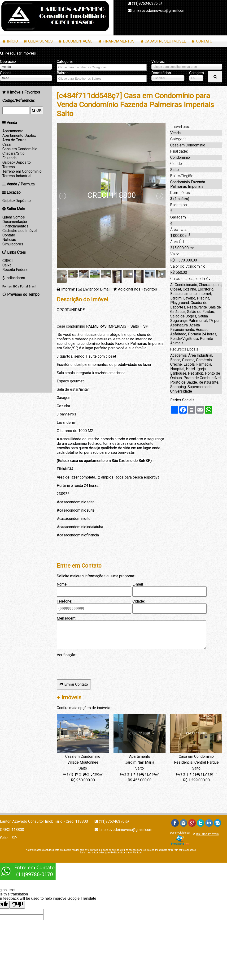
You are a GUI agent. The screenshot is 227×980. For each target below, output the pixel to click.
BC (15, 286)
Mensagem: (66, 618)
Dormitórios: (162, 73)
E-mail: (138, 584)
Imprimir (68, 289)
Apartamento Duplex (19, 135)
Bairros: (63, 73)
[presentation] (93, 666)
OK (37, 110)
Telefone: (64, 601)
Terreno (9, 167)
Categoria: (65, 62)
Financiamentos (119, 41)
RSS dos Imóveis (207, 834)
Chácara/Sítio (13, 153)
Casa (7, 144)
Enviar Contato (74, 684)
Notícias (9, 240)
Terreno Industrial (17, 176)
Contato (204, 41)
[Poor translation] (17, 905)
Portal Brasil (28, 286)
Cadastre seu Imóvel (165, 41)
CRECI (8, 261)
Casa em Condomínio (20, 149)
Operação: (8, 62)
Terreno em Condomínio (22, 171)
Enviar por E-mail (97, 289)
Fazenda (9, 158)
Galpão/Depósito (17, 162)
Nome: (62, 584)
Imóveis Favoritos (23, 92)
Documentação (78, 41)
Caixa (7, 265)
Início (12, 41)
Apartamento (13, 131)
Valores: (158, 62)
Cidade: (6, 73)
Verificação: (66, 655)
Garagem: (196, 73)
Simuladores (13, 244)
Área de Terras (14, 140)
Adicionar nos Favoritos (138, 289)
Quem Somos (40, 41)
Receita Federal (15, 270)
